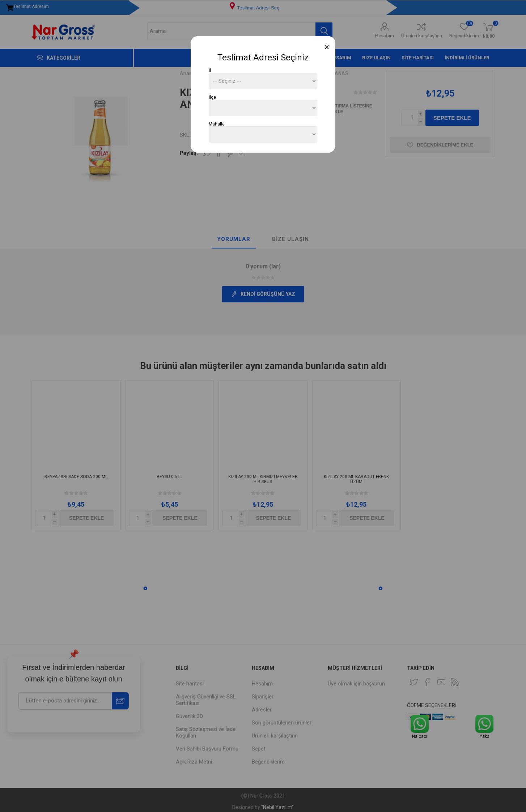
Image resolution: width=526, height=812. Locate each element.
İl (210, 71)
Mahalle (217, 124)
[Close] (327, 47)
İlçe (212, 97)
